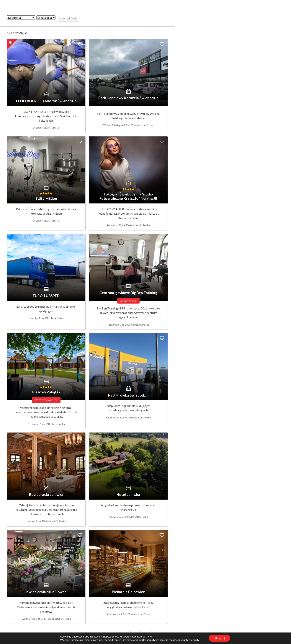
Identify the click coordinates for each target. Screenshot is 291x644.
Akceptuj (219, 638)
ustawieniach (191, 640)
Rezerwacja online (46, 400)
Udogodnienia (68, 18)
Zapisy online (128, 300)
